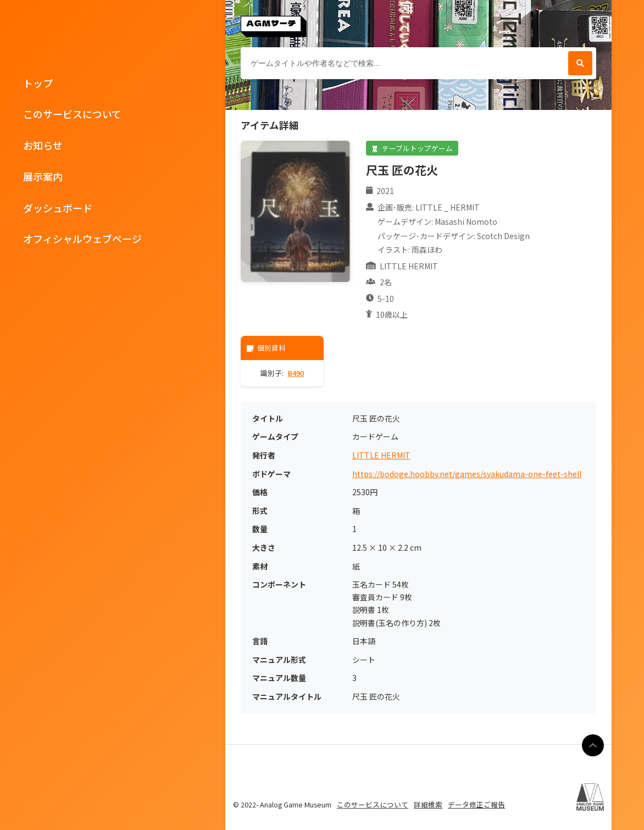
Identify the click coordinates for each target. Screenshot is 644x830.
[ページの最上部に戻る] (593, 745)
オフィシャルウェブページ (82, 239)
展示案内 (43, 176)
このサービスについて (72, 114)
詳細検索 (428, 804)
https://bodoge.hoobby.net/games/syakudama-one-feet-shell (467, 474)
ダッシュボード (58, 208)
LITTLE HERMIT (381, 455)
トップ (38, 83)
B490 (296, 373)
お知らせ (43, 145)
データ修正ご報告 (476, 804)
